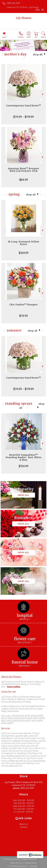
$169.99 (24, 253)
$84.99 (24, 180)
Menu (4, 37)
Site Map (34, 866)
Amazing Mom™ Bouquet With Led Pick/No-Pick (24, 170)
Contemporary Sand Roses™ (24, 106)
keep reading (14, 687)
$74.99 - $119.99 (23, 117)
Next (43, 94)
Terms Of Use (16, 863)
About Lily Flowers (11, 676)
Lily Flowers (24, 18)
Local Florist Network (18, 866)
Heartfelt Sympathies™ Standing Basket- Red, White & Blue (24, 457)
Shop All (38, 55)
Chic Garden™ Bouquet (24, 305)
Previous (4, 94)
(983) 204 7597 (13, 3)
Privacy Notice (31, 863)
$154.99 (23, 466)
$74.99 (23, 316)
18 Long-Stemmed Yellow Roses (23, 243)
